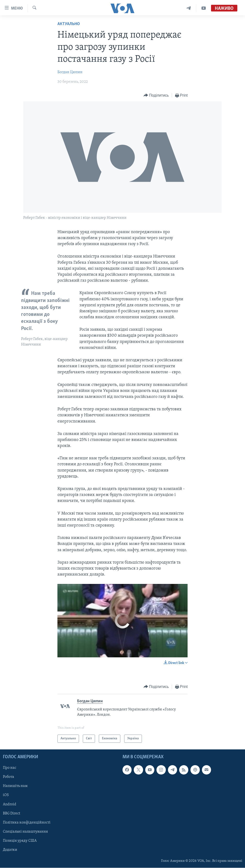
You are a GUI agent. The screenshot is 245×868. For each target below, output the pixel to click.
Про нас (10, 768)
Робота (8, 777)
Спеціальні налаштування (25, 832)
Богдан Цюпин (70, 72)
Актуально (69, 24)
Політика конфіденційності (27, 823)
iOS (6, 795)
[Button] (156, 96)
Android (10, 804)
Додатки (10, 850)
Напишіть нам (15, 786)
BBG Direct (11, 813)
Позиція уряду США (20, 841)
